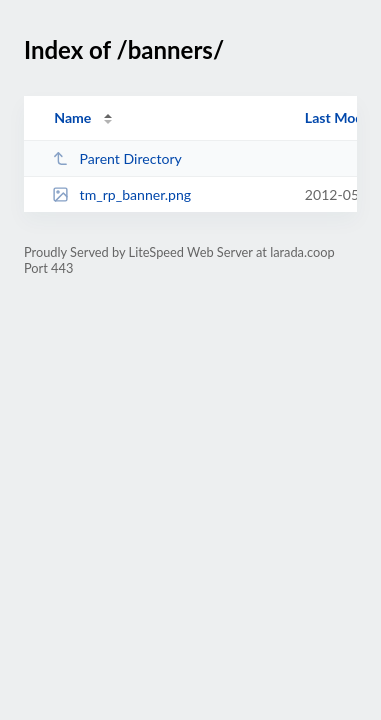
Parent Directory (117, 158)
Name (72, 117)
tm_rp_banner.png (121, 194)
